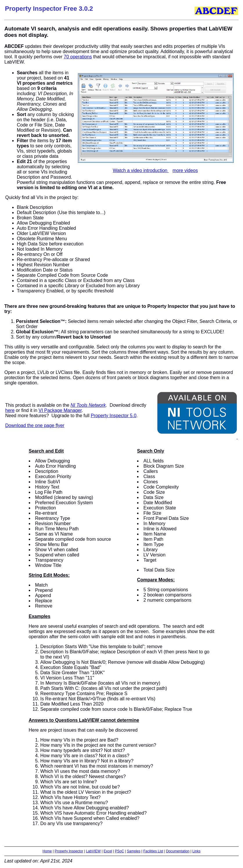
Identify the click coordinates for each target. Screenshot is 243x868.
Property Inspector (69, 851)
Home (47, 851)
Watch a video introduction (141, 170)
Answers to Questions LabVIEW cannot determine (84, 720)
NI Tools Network (88, 405)
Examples (40, 616)
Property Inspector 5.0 (113, 416)
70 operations (78, 57)
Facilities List (153, 851)
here (10, 410)
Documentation (178, 851)
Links (196, 851)
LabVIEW (93, 851)
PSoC (119, 851)
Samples (134, 851)
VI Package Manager (60, 410)
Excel (108, 851)
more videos (185, 170)
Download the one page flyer (35, 425)
